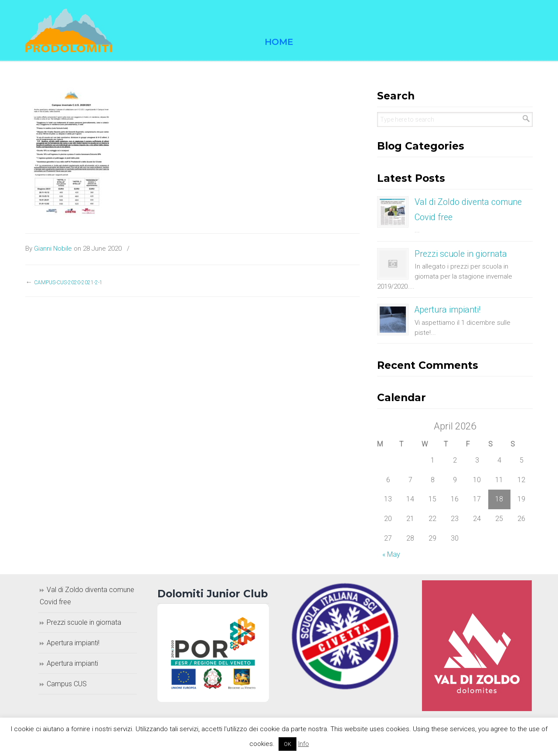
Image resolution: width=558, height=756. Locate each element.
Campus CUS (67, 684)
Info (304, 744)
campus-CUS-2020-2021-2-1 (68, 283)
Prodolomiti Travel (69, 31)
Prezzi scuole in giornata (461, 254)
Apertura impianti (72, 663)
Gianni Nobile (53, 249)
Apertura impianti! (447, 310)
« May (391, 554)
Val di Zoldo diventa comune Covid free (87, 596)
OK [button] (288, 744)
